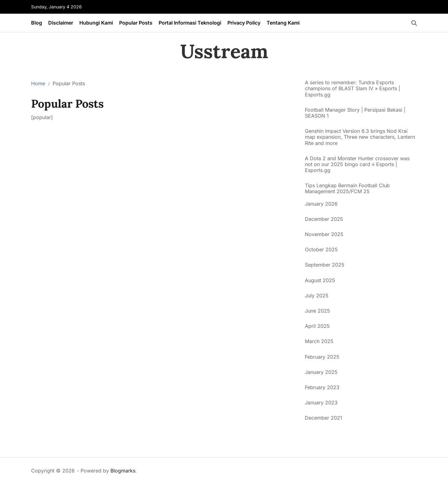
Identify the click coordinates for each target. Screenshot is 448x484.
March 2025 (319, 341)
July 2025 (317, 296)
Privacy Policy (244, 23)
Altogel (313, 444)
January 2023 (321, 403)
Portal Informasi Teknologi (190, 23)
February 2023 (322, 387)
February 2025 (322, 357)
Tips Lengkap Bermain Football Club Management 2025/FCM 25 (347, 188)
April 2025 (317, 326)
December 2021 (324, 418)
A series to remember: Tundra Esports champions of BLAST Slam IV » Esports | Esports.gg (352, 88)
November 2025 (324, 234)
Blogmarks (123, 471)
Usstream (224, 51)
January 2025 (321, 372)
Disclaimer (61, 23)
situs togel (317, 435)
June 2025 (317, 311)
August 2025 (320, 280)
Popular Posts (136, 23)
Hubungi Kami (96, 23)
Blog (37, 23)
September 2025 (325, 265)
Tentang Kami (283, 23)
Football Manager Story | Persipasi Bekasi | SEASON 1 (355, 113)
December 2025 (324, 219)
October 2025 (321, 249)
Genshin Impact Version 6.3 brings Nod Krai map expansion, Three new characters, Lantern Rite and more (360, 137)
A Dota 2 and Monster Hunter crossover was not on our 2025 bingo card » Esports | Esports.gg (357, 164)
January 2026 (321, 204)
